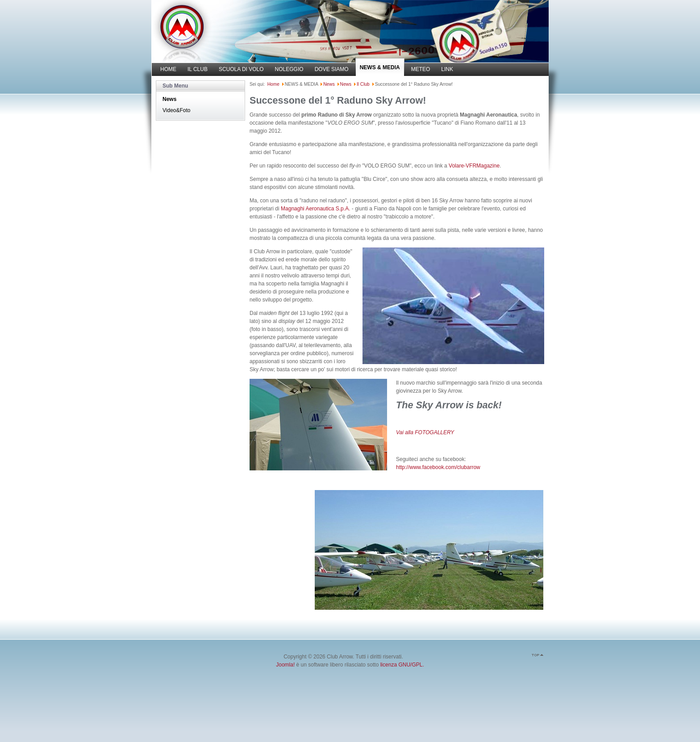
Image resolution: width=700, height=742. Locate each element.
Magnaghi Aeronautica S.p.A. (315, 209)
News (169, 99)
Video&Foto (177, 110)
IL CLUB (198, 69)
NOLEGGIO (289, 69)
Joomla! (285, 665)
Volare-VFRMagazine (474, 166)
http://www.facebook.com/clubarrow (438, 467)
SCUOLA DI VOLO (241, 69)
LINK (447, 69)
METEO (421, 69)
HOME (168, 69)
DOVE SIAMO (332, 69)
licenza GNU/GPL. (402, 665)
